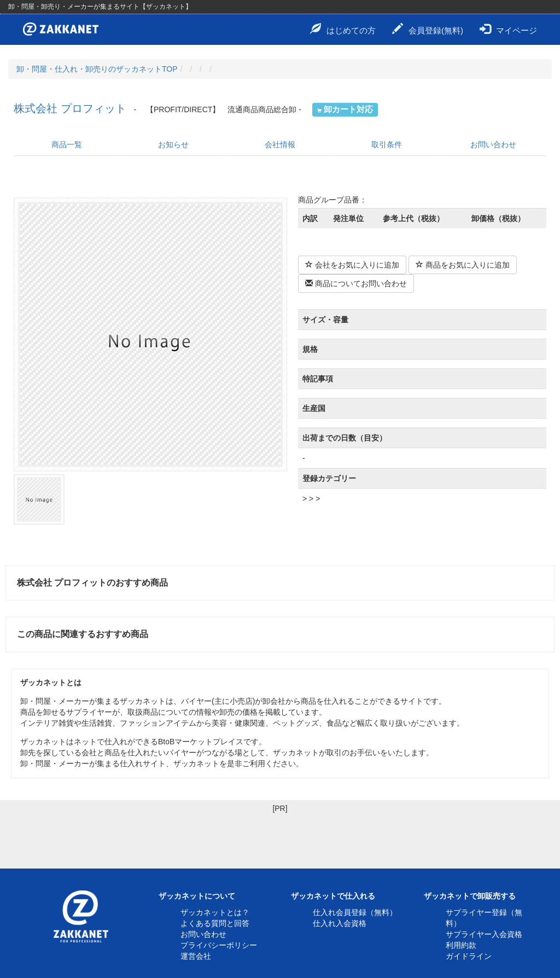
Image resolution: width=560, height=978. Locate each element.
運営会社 (196, 956)
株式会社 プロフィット (70, 108)
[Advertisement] (280, 838)
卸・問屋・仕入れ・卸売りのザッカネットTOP (97, 69)
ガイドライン (469, 956)
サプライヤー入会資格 (484, 934)
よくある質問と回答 (215, 923)
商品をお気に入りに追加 (463, 265)
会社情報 (280, 144)
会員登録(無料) (428, 29)
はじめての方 (343, 29)
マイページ (508, 29)
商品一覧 (67, 144)
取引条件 (387, 144)
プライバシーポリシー (219, 945)
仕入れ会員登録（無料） (355, 912)
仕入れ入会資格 (340, 923)
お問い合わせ (493, 144)
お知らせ (173, 144)
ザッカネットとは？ (215, 912)
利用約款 (461, 945)
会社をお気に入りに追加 (352, 265)
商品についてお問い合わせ (356, 283)
